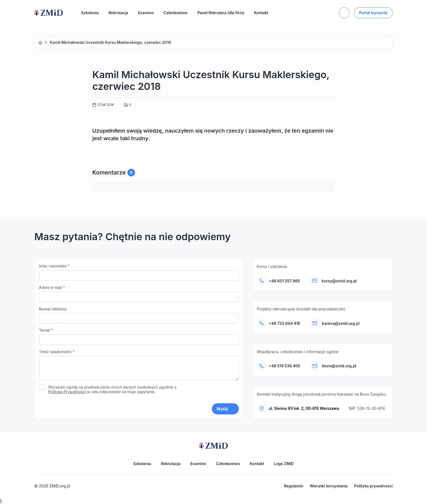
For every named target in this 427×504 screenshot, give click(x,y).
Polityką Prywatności (67, 392)
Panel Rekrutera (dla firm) (221, 13)
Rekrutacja (118, 13)
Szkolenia (90, 13)
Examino (146, 13)
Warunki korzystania (329, 486)
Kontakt (261, 13)
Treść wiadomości (139, 366)
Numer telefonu (139, 315)
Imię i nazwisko (139, 272)
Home (40, 42)
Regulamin (294, 486)
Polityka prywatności (373, 486)
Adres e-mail (139, 294)
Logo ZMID (284, 464)
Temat (139, 336)
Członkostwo (176, 13)
